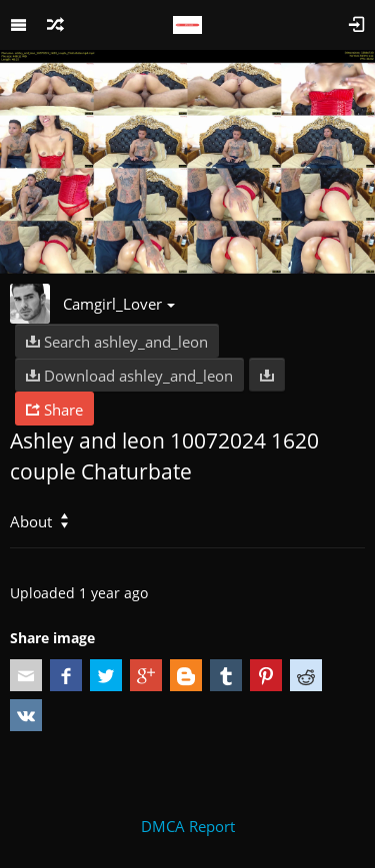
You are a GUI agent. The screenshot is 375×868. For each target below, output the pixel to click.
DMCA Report (188, 826)
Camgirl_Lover (119, 304)
